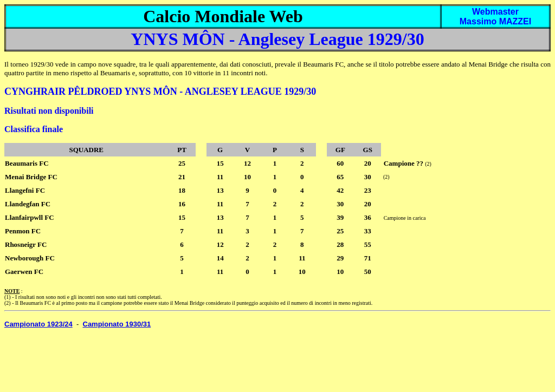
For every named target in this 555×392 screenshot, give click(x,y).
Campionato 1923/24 (38, 324)
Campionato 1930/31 (117, 324)
